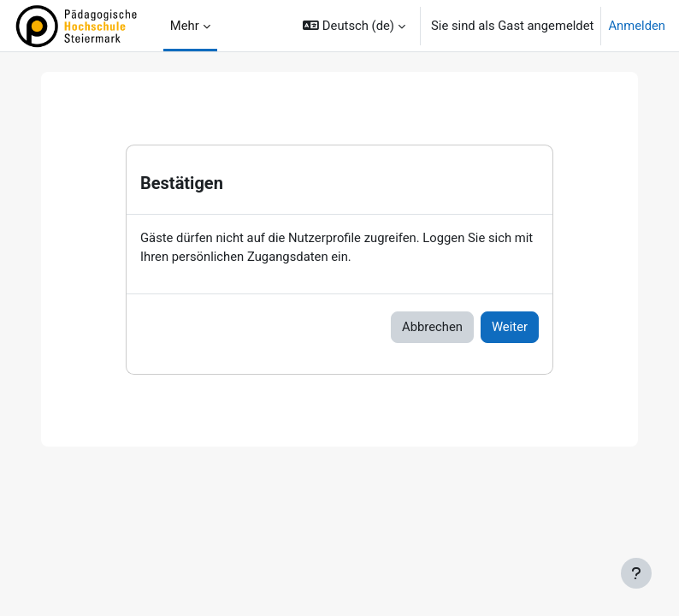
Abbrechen (432, 327)
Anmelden (637, 26)
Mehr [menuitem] (185, 26)
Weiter (510, 327)
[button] (354, 26)
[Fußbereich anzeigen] (636, 573)
